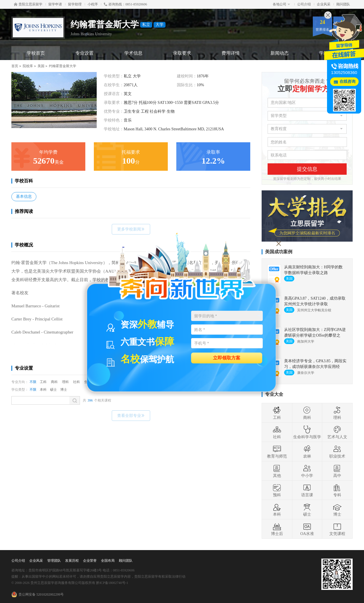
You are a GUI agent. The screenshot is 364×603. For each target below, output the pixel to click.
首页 (15, 66)
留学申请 (55, 4)
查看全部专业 (131, 416)
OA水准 (307, 529)
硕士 (53, 390)
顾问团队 (343, 4)
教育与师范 (277, 452)
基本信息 (24, 196)
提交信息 (307, 169)
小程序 (93, 4)
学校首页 (36, 53)
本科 (43, 390)
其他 (277, 471)
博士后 (277, 529)
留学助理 (75, 4)
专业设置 (84, 53)
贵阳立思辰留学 (28, 4)
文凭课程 (337, 529)
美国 (41, 66)
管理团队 (54, 561)
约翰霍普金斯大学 (63, 66)
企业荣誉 (90, 561)
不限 (33, 382)
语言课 (307, 490)
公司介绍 (304, 4)
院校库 (28, 66)
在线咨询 (348, 82)
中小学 (307, 471)
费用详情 (231, 53)
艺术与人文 (337, 432)
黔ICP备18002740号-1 (112, 583)
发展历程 (72, 561)
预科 (277, 490)
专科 (337, 490)
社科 (76, 382)
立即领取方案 (227, 358)
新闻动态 (280, 53)
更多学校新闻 (131, 229)
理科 (65, 382)
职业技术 (337, 452)
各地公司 (281, 4)
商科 (54, 382)
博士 (64, 390)
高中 (337, 471)
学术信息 (133, 53)
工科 (43, 382)
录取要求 (182, 53)
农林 (307, 452)
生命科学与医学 (307, 432)
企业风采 (324, 4)
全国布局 (108, 561)
